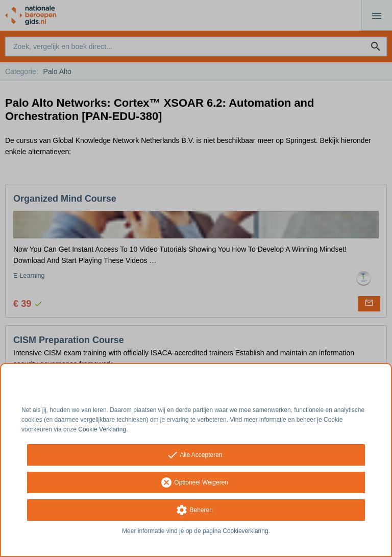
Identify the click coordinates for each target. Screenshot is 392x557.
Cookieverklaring (245, 531)
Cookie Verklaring (102, 429)
